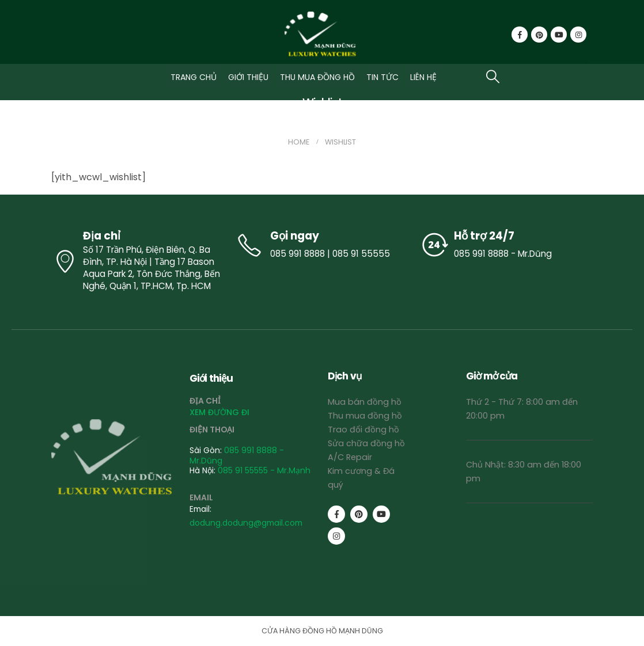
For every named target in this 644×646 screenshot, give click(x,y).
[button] (493, 76)
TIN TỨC (382, 77)
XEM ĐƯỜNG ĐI (219, 412)
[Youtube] (559, 35)
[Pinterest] (539, 35)
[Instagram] (578, 35)
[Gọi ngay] (322, 245)
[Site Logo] (322, 35)
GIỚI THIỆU (248, 77)
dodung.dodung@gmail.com (246, 523)
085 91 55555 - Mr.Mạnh (264, 470)
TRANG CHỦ (194, 77)
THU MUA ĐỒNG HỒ (317, 77)
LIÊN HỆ (423, 77)
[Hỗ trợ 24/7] (506, 245)
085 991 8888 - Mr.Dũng (237, 455)
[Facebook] (520, 35)
